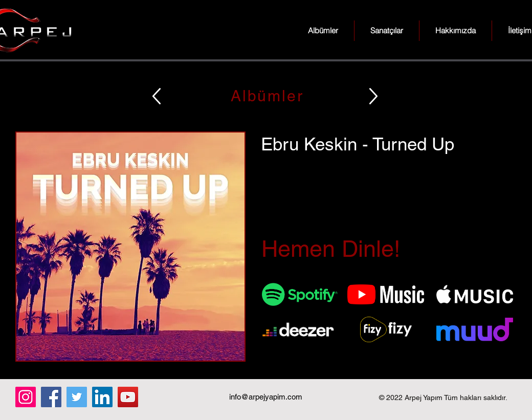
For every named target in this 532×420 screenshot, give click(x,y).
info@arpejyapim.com (266, 397)
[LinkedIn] (102, 397)
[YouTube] (128, 397)
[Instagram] (26, 397)
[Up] (157, 96)
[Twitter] (77, 397)
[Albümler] (266, 96)
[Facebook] (51, 397)
